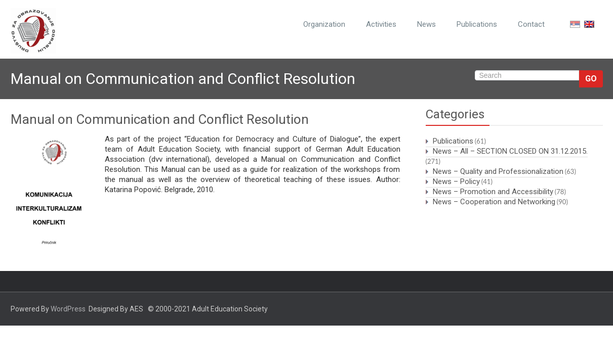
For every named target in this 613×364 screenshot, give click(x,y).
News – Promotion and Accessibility (493, 192)
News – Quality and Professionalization (498, 171)
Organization (324, 24)
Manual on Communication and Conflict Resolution (160, 119)
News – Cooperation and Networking (494, 202)
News (426, 24)
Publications (477, 24)
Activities (381, 24)
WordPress (68, 309)
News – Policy (456, 181)
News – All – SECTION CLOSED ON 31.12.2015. (510, 151)
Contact (531, 24)
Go (591, 79)
